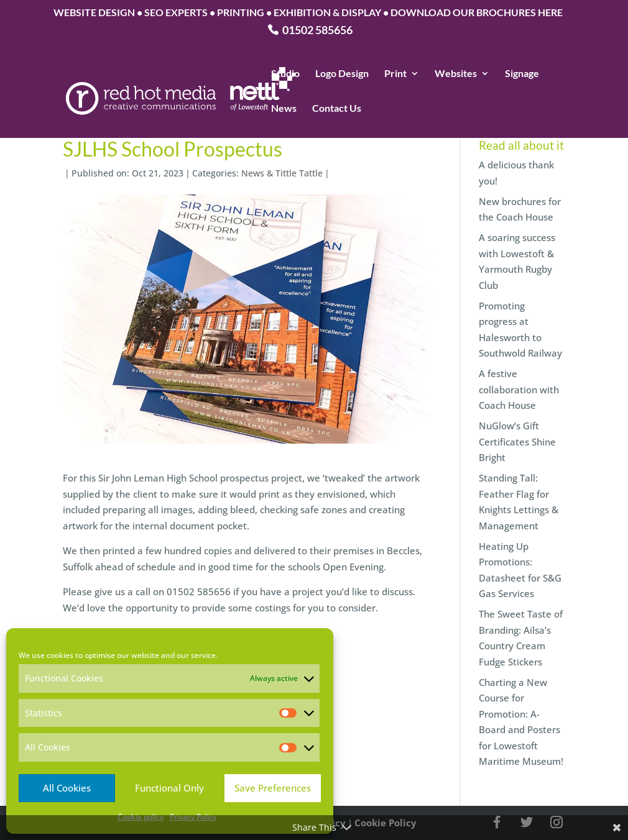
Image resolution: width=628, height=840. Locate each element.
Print (395, 74)
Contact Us (337, 109)
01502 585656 (317, 31)
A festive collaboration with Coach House (519, 389)
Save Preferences (273, 788)
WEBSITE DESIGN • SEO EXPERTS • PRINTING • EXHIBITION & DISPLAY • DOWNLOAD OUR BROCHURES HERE (308, 13)
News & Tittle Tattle (282, 173)
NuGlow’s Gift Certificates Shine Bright (517, 441)
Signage (522, 74)
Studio (285, 74)
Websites (456, 74)
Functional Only (169, 788)
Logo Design (342, 74)
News (284, 109)
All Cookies (67, 788)
